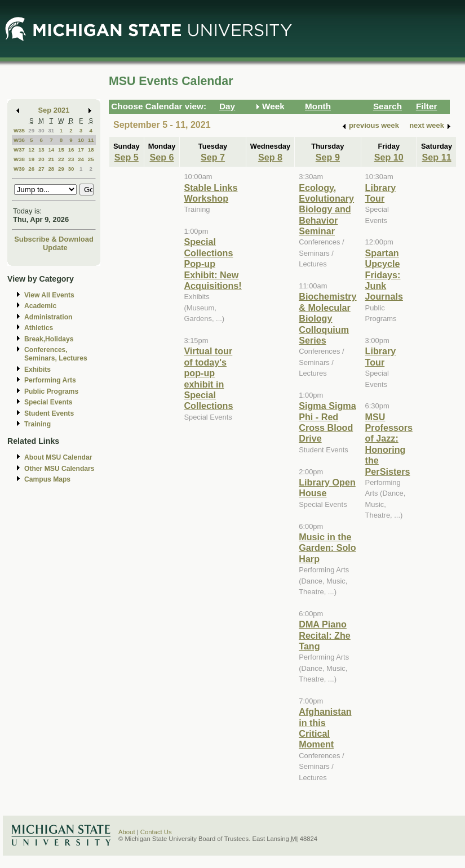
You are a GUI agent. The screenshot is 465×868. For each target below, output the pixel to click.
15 (61, 150)
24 (81, 159)
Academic (40, 306)
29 (31, 130)
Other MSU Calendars (59, 469)
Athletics (39, 328)
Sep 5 (127, 157)
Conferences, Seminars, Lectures (56, 354)
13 (41, 150)
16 (71, 150)
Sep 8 (270, 157)
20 (41, 159)
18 (91, 150)
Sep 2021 (54, 110)
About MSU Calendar (58, 457)
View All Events (49, 295)
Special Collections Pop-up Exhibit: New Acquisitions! (212, 264)
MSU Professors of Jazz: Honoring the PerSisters (389, 444)
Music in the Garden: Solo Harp (327, 548)
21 (51, 159)
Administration (48, 317)
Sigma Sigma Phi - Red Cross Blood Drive (327, 422)
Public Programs (51, 391)
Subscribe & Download (54, 239)
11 (91, 140)
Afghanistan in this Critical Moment (325, 728)
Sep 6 (161, 157)
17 (81, 150)
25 (91, 159)
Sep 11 (437, 157)
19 (31, 159)
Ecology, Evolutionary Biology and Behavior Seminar (326, 210)
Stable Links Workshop (211, 193)
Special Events (48, 402)
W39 (19, 169)
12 (31, 150)
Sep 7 (213, 157)
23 (71, 159)
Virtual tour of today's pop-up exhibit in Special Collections (208, 378)
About (127, 832)
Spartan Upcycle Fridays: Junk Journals (384, 275)
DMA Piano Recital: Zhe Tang (325, 635)
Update (55, 248)
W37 (19, 150)
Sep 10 (389, 157)
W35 (19, 130)
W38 (19, 159)
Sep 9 (328, 157)
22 (61, 159)
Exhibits (37, 370)
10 (81, 140)
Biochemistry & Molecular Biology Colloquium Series (327, 318)
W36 (19, 140)
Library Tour (381, 193)
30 (41, 130)
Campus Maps (47, 479)
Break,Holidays (49, 339)
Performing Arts (50, 380)
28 (51, 169)
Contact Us (156, 832)
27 (41, 169)
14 (51, 150)
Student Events (49, 413)
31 (51, 130)
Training (37, 424)
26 (31, 169)
